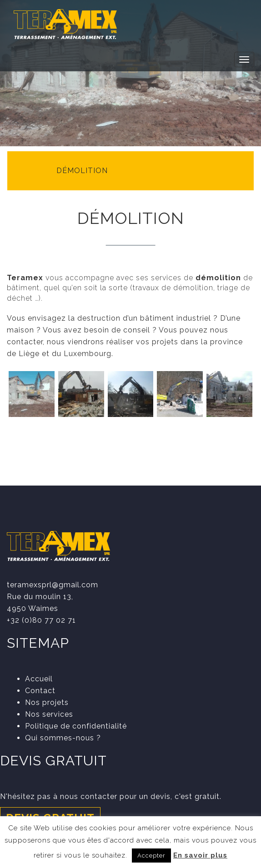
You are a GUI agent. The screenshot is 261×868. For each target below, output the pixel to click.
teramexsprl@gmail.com (53, 585)
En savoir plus (200, 855)
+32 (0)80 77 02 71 (41, 620)
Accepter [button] (151, 856)
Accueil (39, 679)
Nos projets (47, 702)
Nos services (49, 714)
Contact (40, 691)
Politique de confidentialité (76, 726)
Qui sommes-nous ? (63, 738)
